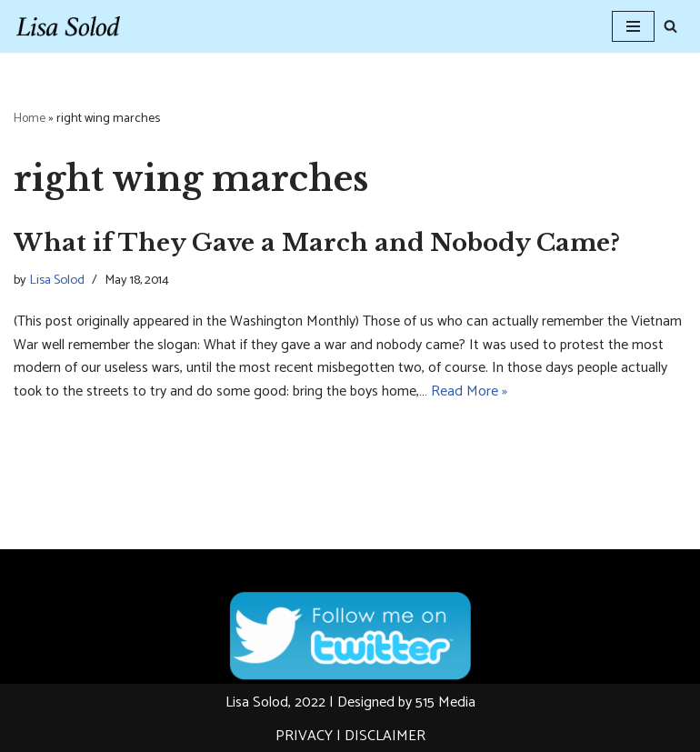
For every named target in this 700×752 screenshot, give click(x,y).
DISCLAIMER (385, 736)
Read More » (469, 391)
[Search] (670, 26)
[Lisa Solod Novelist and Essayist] (68, 26)
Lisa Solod (57, 280)
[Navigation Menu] (633, 26)
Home (30, 119)
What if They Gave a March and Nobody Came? (317, 243)
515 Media (445, 702)
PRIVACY (304, 736)
